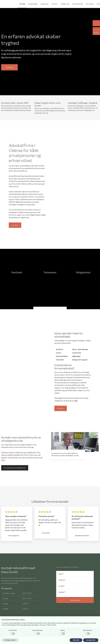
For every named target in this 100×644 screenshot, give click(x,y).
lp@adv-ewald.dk (8, 458)
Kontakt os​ (15, 225)
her (76, 401)
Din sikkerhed (78, 4)
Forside (22, 4)
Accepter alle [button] (91, 640)
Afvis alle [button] (76, 640)
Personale (90, 4)
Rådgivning (65, 4)
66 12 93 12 (25, 455)
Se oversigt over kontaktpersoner (15, 468)
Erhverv (55, 4)
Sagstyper (45, 4)
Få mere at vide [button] (10, 640)
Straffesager (33, 4)
